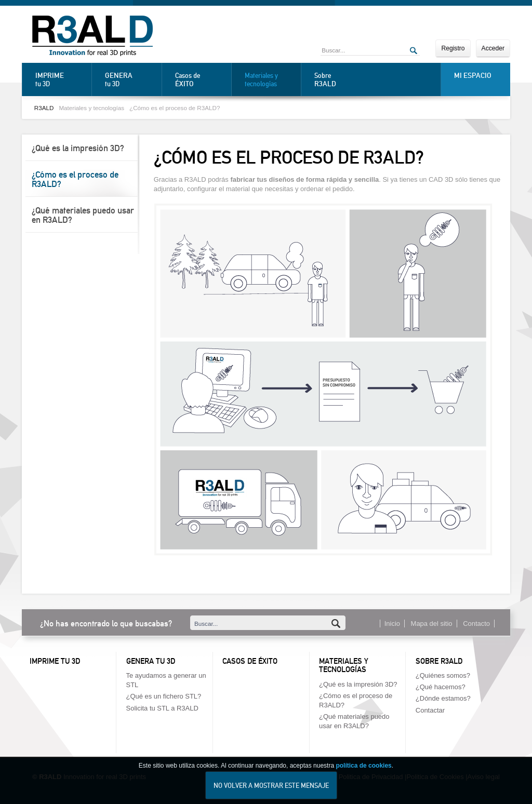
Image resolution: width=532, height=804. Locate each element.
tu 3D (61, 79)
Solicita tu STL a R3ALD (162, 708)
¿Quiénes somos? (443, 675)
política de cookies (363, 768)
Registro (453, 48)
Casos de (201, 80)
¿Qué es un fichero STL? (164, 696)
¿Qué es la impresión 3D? (78, 148)
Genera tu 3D (151, 661)
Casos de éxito (250, 661)
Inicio (392, 624)
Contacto (476, 624)
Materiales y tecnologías (261, 80)
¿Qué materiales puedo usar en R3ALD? (83, 215)
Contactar (430, 710)
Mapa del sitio (432, 624)
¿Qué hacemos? (441, 687)
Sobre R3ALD (439, 661)
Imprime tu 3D (55, 661)
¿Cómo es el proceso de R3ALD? (175, 108)
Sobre (340, 80)
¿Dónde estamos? (443, 698)
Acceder (493, 48)
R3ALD (44, 108)
